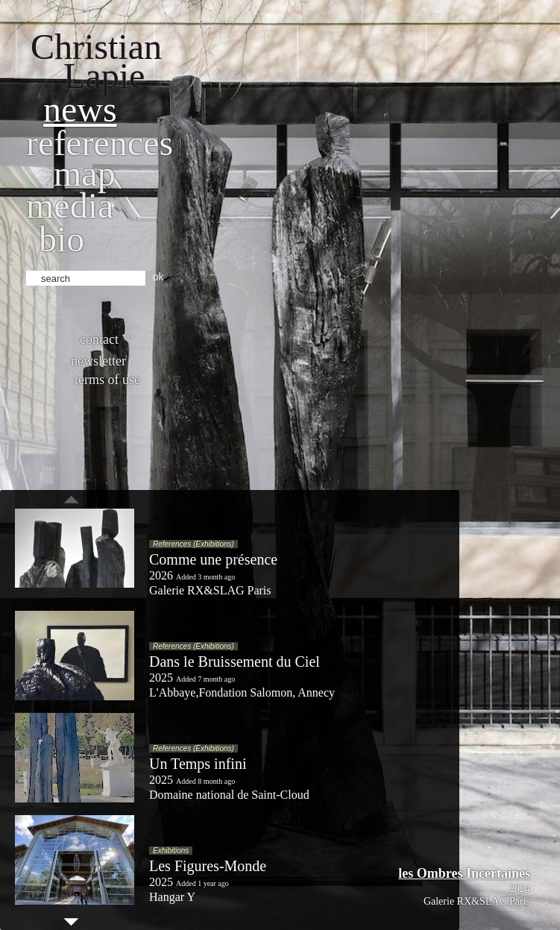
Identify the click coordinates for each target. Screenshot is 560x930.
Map (85, 173)
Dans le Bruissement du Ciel (235, 662)
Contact (99, 339)
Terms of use (107, 380)
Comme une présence (213, 559)
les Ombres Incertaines (464, 873)
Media (70, 205)
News (80, 109)
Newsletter (98, 361)
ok (158, 277)
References (100, 143)
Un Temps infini (198, 764)
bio (62, 239)
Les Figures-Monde (208, 866)
